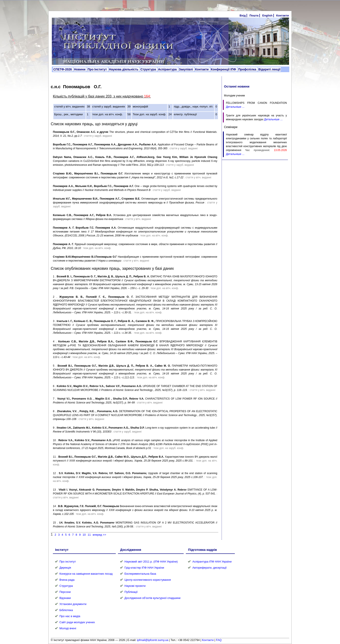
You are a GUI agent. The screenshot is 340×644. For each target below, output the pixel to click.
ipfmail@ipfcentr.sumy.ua (153, 640)
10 (84, 535)
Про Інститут (98, 69)
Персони (65, 592)
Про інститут (68, 562)
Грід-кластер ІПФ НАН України (144, 568)
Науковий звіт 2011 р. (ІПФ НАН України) (151, 562)
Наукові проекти (135, 586)
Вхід (243, 15)
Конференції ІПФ (224, 69)
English (267, 15)
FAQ (219, 640)
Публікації (131, 592)
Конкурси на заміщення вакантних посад (86, 574)
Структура (149, 69)
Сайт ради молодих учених (77, 622)
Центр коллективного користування (148, 580)
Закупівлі (186, 69)
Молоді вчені (68, 628)
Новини (80, 69)
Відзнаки (65, 598)
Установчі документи (73, 604)
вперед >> (100, 535)
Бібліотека (66, 610)
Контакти (283, 15)
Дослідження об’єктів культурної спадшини (152, 598)
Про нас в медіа (70, 616)
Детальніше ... (235, 107)
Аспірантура (168, 69)
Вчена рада (67, 580)
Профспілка (248, 69)
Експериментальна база (140, 574)
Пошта (254, 15)
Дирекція (65, 568)
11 (89, 535)
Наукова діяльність (124, 69)
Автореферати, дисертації (209, 568)
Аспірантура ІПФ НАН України (212, 562)
